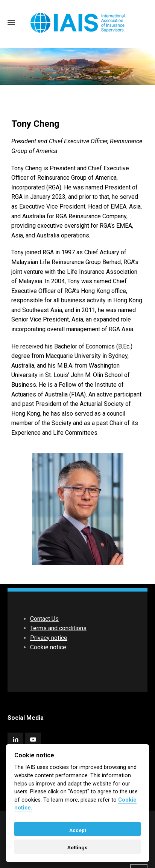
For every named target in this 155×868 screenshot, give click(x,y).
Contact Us (44, 619)
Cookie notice (48, 647)
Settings (77, 847)
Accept (78, 830)
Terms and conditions (58, 628)
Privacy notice (49, 638)
